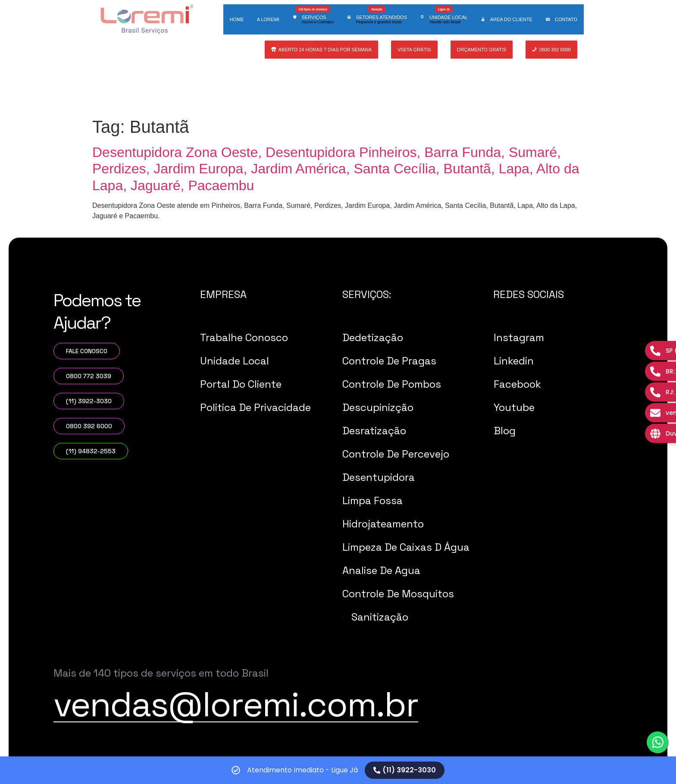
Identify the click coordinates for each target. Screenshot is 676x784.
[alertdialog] (338, 770)
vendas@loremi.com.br (236, 704)
